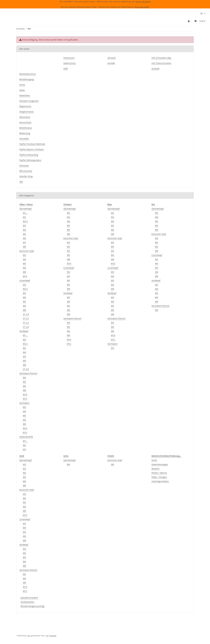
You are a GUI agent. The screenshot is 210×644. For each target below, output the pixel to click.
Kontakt (111, 63)
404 (21, 182)
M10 (25, 276)
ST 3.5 (26, 318)
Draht (154, 460)
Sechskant (24, 403)
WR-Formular (26, 171)
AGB (65, 69)
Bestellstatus (26, 128)
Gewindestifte (26, 437)
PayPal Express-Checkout (32, 149)
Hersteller (24, 139)
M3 (24, 226)
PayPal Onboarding (29, 155)
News (22, 90)
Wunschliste (25, 122)
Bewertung (25, 133)
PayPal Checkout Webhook (32, 144)
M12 (25, 399)
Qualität (155, 69)
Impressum (69, 58)
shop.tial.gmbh (143, 2)
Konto (22, 85)
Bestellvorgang (27, 79)
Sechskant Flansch (28, 373)
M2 (24, 217)
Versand (111, 58)
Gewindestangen (160, 464)
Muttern (156, 469)
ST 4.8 (26, 327)
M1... (25, 213)
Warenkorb (25, 117)
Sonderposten (27, 602)
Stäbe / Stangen (159, 477)
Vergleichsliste (26, 112)
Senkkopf (24, 331)
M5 (24, 234)
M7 (24, 242)
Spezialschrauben (29, 598)
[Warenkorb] (200, 21)
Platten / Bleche (159, 473)
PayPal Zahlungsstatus (30, 160)
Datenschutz (70, 63)
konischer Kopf (27, 251)
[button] (189, 21)
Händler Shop (26, 176)
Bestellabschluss (28, 74)
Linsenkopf (25, 280)
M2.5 (25, 221)
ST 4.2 (26, 323)
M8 (24, 247)
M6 (24, 238)
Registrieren (25, 106)
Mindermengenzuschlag (32, 606)
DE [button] (202, 13)
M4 (24, 230)
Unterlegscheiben (160, 481)
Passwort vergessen (29, 101)
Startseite (24, 166)
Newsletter (25, 95)
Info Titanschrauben (161, 63)
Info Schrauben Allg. (161, 58)
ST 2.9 (26, 314)
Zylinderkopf (26, 209)
